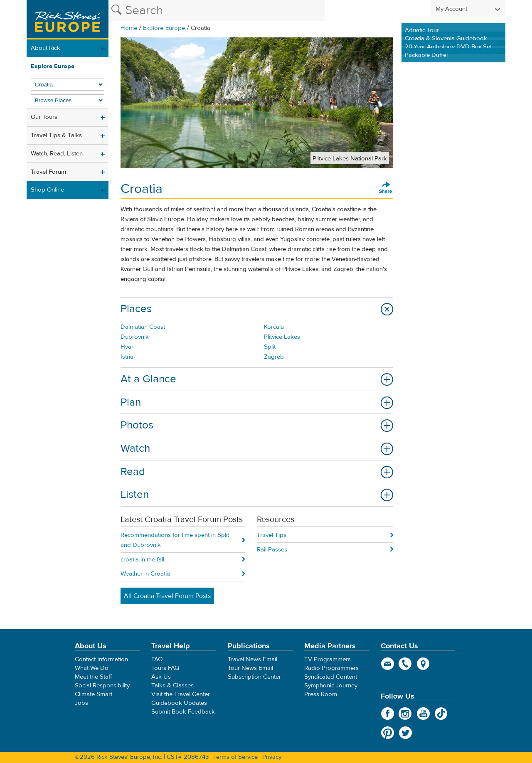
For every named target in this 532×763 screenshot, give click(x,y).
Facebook (388, 714)
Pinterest (388, 733)
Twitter (405, 733)
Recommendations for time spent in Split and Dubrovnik (175, 540)
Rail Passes (272, 550)
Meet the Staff (94, 677)
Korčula (274, 327)
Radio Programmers (331, 668)
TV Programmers (328, 659)
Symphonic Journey (331, 685)
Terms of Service (235, 757)
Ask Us (161, 677)
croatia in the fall (142, 560)
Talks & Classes (172, 685)
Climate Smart (94, 694)
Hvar (127, 347)
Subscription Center (254, 677)
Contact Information (101, 659)
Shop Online (47, 190)
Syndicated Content (331, 677)
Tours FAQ (165, 668)
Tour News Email (250, 668)
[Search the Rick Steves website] (217, 10)
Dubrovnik (135, 337)
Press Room (321, 694)
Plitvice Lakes (282, 337)
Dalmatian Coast (143, 327)
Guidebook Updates (179, 703)
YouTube (423, 714)
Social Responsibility (102, 685)
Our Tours (44, 117)
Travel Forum (48, 172)
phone (405, 664)
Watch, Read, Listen (57, 154)
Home (129, 28)
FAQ (157, 659)
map (423, 664)
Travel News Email (252, 659)
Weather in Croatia (145, 574)
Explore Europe (164, 28)
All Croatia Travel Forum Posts (167, 596)
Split (270, 347)
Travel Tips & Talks (56, 135)
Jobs (81, 703)
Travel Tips (272, 535)
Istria (127, 357)
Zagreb (274, 357)
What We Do (92, 668)
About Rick (46, 48)
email (388, 664)
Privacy (272, 757)
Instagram (405, 714)
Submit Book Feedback (183, 712)
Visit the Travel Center (181, 694)
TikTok (441, 714)
